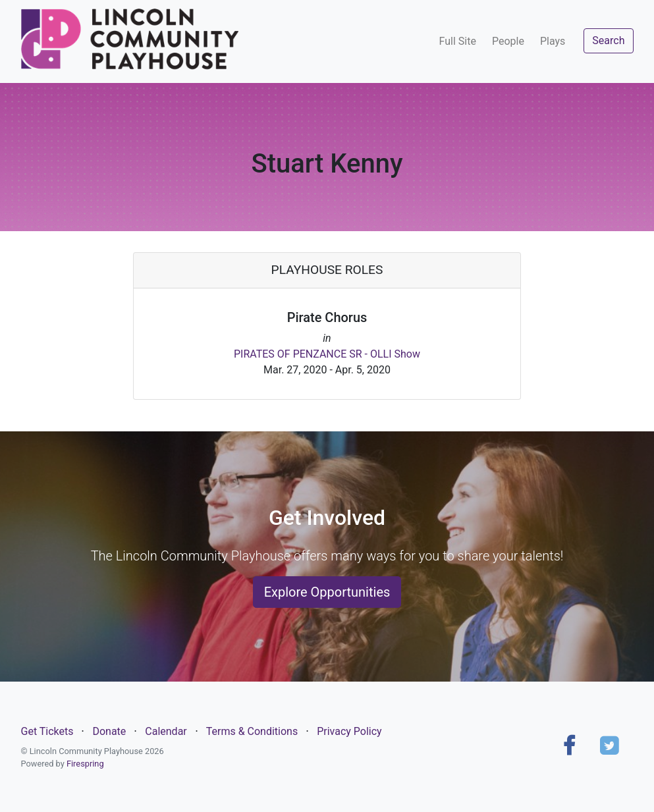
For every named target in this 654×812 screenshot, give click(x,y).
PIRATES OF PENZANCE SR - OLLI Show (327, 354)
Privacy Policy (349, 731)
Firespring (85, 764)
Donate (109, 731)
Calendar (166, 731)
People (508, 41)
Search (608, 41)
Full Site (458, 41)
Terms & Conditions (252, 731)
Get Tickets (47, 731)
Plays (553, 41)
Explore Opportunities (327, 592)
